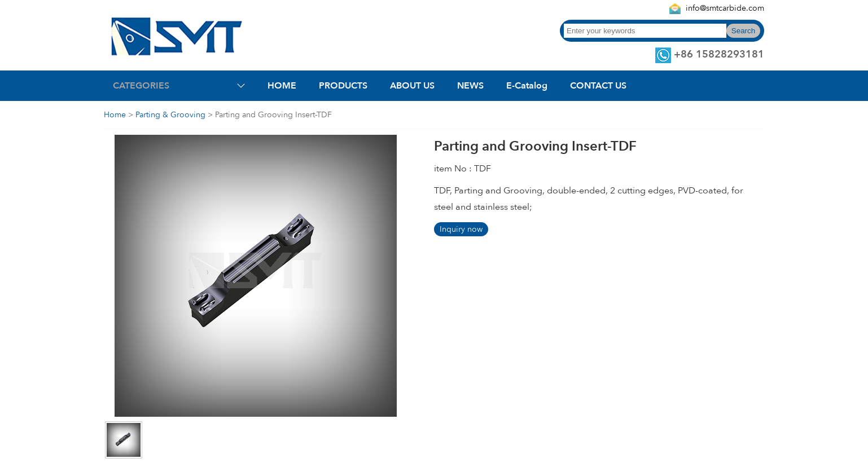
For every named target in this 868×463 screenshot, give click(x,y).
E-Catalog (527, 86)
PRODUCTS (343, 86)
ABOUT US (412, 86)
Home (115, 115)
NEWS (470, 86)
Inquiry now (461, 229)
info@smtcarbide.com (725, 8)
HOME (282, 86)
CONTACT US (598, 86)
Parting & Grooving (170, 115)
